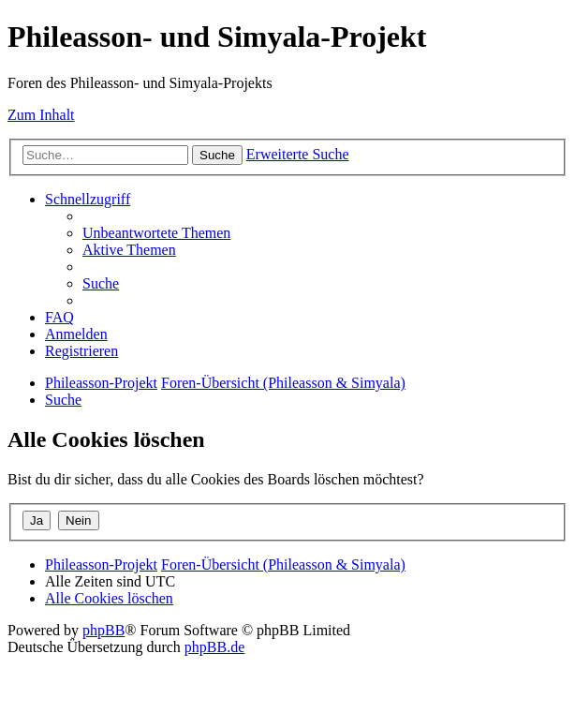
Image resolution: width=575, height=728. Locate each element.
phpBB (103, 630)
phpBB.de (214, 647)
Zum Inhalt (41, 115)
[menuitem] (156, 233)
